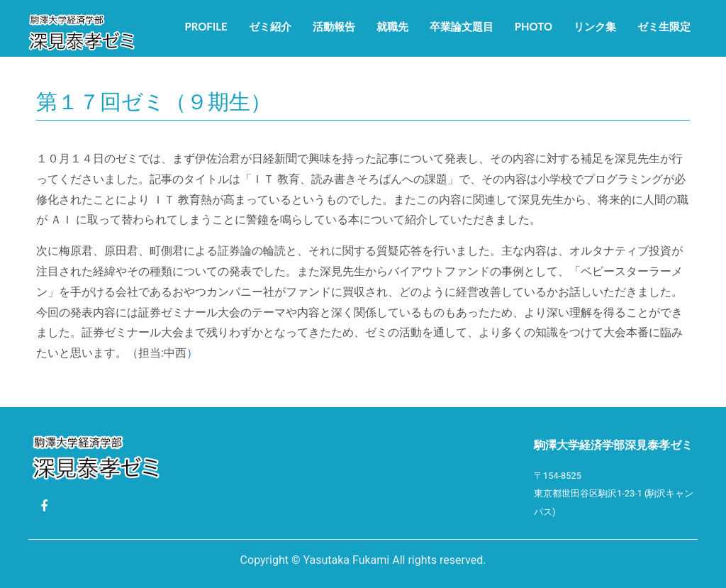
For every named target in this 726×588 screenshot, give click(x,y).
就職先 (392, 26)
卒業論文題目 (462, 26)
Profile (206, 26)
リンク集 (595, 26)
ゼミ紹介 (270, 26)
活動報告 (334, 26)
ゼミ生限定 (664, 26)
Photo (534, 26)
